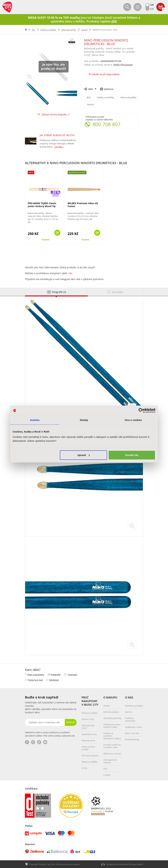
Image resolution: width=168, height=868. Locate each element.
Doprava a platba (89, 713)
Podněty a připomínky (130, 719)
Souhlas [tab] (35, 420)
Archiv (84, 768)
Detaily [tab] (84, 420)
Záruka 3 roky (88, 719)
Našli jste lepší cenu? (88, 727)
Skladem (46, 239)
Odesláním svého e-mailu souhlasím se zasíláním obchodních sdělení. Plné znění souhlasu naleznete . (50, 734)
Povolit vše (132, 455)
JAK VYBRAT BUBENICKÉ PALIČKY (57, 135)
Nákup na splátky (89, 762)
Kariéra (128, 712)
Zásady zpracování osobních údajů (112, 726)
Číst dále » (59, 147)
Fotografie (56, 674)
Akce (31, 172)
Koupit (57, 233)
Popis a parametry (36, 674)
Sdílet (90, 89)
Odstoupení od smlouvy (110, 761)
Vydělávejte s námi (134, 727)
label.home (26, 30)
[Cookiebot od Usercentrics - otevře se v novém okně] (141, 411)
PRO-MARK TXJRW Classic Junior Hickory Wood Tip (42, 205)
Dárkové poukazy (111, 712)
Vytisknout (109, 89)
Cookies (107, 775)
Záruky (106, 706)
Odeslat (71, 722)
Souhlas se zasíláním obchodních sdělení (112, 736)
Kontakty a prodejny (134, 706)
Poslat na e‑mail (35, 680)
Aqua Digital (137, 864)
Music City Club (132, 733)
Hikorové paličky (69, 30)
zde (70, 273)
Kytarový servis (88, 740)
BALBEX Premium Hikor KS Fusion (83, 205)
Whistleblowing (132, 739)
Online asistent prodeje (88, 748)
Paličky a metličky (48, 30)
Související (73, 674)
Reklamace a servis (112, 753)
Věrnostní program (90, 755)
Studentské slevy (89, 734)
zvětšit (132, 526)
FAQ (105, 768)
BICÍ (34, 30)
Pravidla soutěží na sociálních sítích (112, 746)
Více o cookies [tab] (133, 420)
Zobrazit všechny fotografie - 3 (56, 114)
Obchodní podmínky (112, 718)
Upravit (84, 455)
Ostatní (84, 30)
